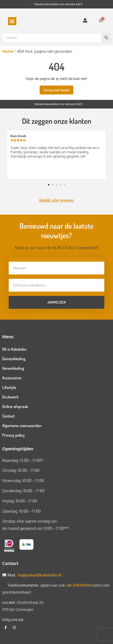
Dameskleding (14, 359)
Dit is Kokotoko (14, 349)
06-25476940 (79, 585)
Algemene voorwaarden (22, 425)
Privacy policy (13, 435)
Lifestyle (9, 387)
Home (8, 51)
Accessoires (12, 378)
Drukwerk (10, 397)
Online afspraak (15, 406)
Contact (8, 416)
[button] (12, 21)
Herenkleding (13, 368)
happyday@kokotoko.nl (40, 575)
